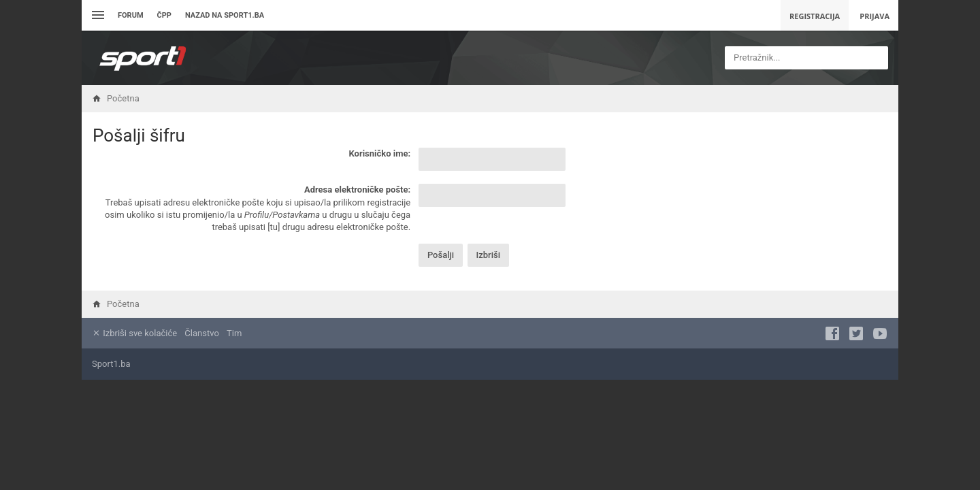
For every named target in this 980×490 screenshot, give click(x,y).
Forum (131, 15)
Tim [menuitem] (234, 333)
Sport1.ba (111, 364)
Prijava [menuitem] (875, 16)
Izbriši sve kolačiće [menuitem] (134, 333)
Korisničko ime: (379, 153)
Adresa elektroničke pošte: (357, 190)
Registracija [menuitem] (815, 16)
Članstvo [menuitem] (201, 333)
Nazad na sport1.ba (225, 15)
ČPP (164, 15)
